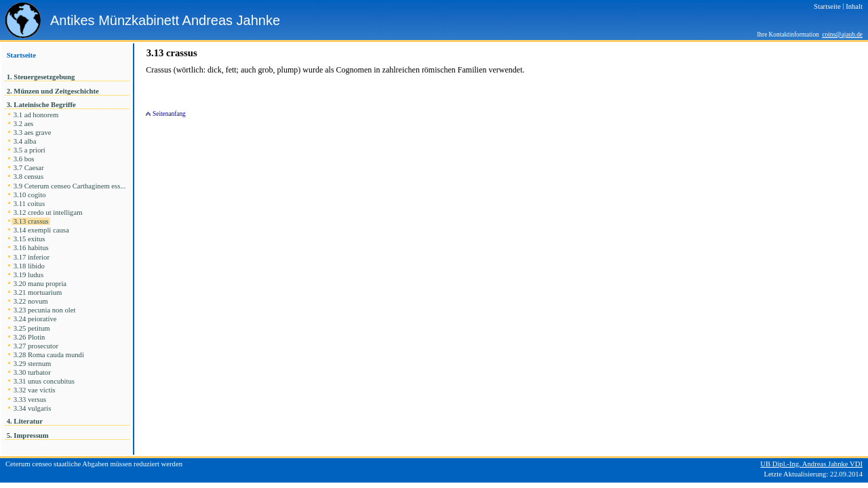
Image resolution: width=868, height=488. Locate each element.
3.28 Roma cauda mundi (49, 355)
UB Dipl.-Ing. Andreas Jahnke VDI (811, 464)
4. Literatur (24, 421)
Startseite (21, 55)
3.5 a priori (29, 150)
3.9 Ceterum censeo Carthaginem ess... (71, 186)
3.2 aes (23, 124)
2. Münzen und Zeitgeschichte (53, 91)
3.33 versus (30, 400)
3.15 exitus (29, 239)
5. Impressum (27, 435)
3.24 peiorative (35, 319)
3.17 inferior (32, 257)
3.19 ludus (28, 275)
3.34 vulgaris (32, 408)
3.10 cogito (29, 195)
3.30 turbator (32, 372)
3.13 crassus (31, 221)
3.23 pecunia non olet (44, 310)
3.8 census (28, 177)
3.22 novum (31, 301)
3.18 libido (29, 266)
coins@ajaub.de (842, 35)
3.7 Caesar (28, 168)
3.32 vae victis (34, 390)
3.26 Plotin (29, 337)
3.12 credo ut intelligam (48, 212)
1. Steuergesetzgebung (41, 77)
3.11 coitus (29, 204)
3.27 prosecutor (36, 346)
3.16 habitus (31, 248)
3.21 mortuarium (38, 292)
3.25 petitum (32, 328)
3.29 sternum (32, 364)
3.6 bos (24, 159)
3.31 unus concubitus (44, 381)
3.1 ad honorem (36, 115)
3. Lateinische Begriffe (41, 105)
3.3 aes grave (32, 133)
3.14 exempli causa (41, 230)
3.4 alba (25, 141)
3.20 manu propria (40, 284)
